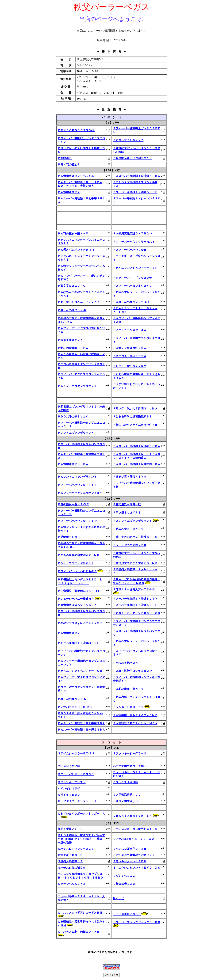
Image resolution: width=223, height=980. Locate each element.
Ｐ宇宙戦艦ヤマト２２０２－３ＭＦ (135, 715)
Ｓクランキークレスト (72, 782)
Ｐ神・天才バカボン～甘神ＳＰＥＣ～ (137, 537)
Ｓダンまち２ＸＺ (124, 876)
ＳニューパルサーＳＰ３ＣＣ (76, 774)
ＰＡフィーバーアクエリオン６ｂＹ (80, 493)
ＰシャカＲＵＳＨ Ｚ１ (128, 707)
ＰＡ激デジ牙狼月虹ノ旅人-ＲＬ (133, 348)
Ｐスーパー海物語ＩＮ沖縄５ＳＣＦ (135, 192)
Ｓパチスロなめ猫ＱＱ (71, 868)
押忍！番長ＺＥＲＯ (70, 829)
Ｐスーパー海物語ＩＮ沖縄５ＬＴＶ (135, 599)
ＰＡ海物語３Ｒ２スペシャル (76, 176)
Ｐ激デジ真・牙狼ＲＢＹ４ (130, 356)
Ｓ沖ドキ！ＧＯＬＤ (70, 855)
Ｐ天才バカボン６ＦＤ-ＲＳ (75, 707)
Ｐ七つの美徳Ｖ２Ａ (125, 663)
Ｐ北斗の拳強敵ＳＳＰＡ (73, 348)
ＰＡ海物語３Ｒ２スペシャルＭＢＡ (135, 723)
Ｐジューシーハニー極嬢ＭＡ (76, 599)
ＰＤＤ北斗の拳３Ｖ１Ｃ (73, 417)
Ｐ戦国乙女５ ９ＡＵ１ (128, 529)
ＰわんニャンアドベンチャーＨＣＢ (80, 671)
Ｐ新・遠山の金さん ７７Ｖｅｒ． (80, 302)
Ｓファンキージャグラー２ (130, 753)
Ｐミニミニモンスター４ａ (130, 330)
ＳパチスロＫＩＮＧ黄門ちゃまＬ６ (135, 829)
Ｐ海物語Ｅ (65, 158)
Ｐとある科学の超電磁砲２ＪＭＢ (79, 555)
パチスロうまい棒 (69, 766)
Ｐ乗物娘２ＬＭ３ (69, 537)
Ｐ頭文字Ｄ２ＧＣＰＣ (72, 286)
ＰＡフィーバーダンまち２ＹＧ (132, 286)
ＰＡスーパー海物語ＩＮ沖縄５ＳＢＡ (137, 176)
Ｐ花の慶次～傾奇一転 (127, 504)
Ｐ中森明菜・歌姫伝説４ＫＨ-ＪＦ (79, 591)
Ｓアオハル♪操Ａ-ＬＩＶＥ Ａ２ (134, 839)
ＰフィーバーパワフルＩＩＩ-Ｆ (78, 485)
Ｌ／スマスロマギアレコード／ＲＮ (80, 913)
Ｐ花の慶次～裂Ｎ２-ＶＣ (73, 504)
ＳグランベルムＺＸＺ (72, 884)
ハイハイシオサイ (69, 789)
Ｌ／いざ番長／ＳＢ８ (127, 914)
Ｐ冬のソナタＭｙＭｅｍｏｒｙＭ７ (80, 623)
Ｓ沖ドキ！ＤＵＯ (69, 795)
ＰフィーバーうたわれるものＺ (77, 571)
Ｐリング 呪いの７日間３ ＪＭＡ (135, 409)
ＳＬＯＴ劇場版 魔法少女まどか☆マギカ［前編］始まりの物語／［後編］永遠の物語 (81, 839)
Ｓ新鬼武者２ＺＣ (124, 884)
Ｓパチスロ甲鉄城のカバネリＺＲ (134, 855)
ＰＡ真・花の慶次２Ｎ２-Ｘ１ (131, 302)
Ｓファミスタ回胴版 (125, 782)
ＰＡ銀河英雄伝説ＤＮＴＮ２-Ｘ (133, 233)
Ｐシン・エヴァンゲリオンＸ (76, 433)
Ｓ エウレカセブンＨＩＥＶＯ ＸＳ (137, 868)
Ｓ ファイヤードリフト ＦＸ (77, 801)
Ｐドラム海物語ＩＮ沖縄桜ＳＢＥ (79, 643)
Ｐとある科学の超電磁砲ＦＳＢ (132, 417)
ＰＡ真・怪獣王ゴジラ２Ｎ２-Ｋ (133, 671)
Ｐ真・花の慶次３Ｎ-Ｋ (72, 310)
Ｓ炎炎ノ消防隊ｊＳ (125, 801)
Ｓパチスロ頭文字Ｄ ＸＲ (130, 849)
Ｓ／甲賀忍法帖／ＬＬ (127, 795)
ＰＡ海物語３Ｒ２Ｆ (70, 633)
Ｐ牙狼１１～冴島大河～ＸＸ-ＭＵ (134, 589)
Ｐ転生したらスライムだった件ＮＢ (135, 425)
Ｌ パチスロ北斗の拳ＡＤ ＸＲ (79, 932)
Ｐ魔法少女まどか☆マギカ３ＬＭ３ (135, 563)
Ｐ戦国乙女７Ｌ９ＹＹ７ (128, 140)
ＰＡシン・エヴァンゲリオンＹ (77, 386)
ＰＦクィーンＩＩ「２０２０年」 (134, 278)
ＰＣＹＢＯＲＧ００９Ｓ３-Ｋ (76, 130)
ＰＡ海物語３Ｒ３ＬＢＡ (73, 464)
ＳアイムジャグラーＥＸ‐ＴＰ (76, 753)
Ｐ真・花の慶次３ (69, 164)
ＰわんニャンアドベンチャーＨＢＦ (135, 268)
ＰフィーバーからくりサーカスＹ (134, 242)
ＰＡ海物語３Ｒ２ (69, 192)
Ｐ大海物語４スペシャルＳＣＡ (77, 605)
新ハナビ (118, 898)
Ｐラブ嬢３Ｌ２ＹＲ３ (127, 513)
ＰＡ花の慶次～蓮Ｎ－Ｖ (73, 233)
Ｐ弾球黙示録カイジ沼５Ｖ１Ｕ (132, 158)
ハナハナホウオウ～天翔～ (130, 766)
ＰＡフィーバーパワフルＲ (130, 250)
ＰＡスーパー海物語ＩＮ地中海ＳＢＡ (137, 464)
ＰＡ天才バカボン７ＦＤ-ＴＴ (76, 250)
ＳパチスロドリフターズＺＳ (76, 849)
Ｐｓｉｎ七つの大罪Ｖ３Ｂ (130, 545)
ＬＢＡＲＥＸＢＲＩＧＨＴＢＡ (132, 816)
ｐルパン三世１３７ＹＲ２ (130, 366)
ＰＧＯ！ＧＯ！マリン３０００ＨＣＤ (137, 613)
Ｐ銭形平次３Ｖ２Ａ (70, 340)
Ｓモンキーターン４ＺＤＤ (130, 861)
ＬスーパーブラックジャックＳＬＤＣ (137, 922)
